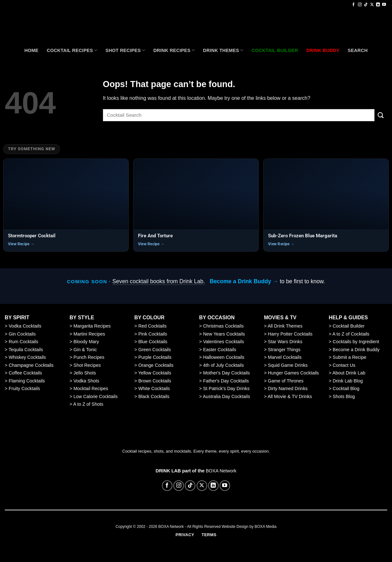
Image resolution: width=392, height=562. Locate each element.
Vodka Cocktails (25, 326)
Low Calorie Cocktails (96, 396)
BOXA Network (221, 471)
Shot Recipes (125, 50)
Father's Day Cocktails (226, 381)
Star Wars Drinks (285, 342)
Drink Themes (223, 50)
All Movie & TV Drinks (290, 396)
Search (358, 50)
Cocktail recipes (72, 50)
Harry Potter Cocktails (290, 334)
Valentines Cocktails (224, 342)
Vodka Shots (87, 381)
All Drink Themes (285, 326)
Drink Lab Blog (348, 381)
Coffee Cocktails (25, 373)
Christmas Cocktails (223, 326)
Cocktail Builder (349, 326)
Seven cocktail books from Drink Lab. (159, 281)
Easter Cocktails (220, 350)
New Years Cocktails (224, 334)
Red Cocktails (152, 326)
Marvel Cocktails (285, 357)
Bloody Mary (86, 342)
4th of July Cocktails (223, 365)
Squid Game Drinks (288, 365)
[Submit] (381, 115)
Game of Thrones (286, 381)
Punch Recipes (89, 357)
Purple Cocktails (155, 357)
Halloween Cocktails (224, 357)
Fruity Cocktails (24, 388)
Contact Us (344, 365)
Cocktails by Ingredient (356, 342)
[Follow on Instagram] (360, 5)
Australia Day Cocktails (226, 396)
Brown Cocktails (155, 381)
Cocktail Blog (346, 388)
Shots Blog (344, 396)
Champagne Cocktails (31, 365)
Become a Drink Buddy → (244, 281)
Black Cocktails (154, 396)
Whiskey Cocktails (27, 357)
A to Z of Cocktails (351, 334)
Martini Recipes (89, 334)
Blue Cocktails (153, 342)
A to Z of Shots (88, 404)
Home (31, 50)
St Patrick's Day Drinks (226, 388)
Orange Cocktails (156, 365)
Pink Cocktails (153, 334)
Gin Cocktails (22, 334)
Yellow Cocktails (155, 373)
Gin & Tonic (85, 350)
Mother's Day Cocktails (226, 373)
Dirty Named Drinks (288, 388)
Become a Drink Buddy (356, 350)
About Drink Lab (349, 373)
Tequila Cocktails (26, 350)
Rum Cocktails (23, 342)
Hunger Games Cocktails (294, 373)
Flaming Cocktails (27, 381)
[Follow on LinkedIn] (378, 5)
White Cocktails (154, 388)
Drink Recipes (174, 50)
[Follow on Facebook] (353, 5)
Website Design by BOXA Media (249, 527)
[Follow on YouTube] (384, 5)
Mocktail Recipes (91, 388)
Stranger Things (284, 350)
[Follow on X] (372, 5)
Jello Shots (85, 373)
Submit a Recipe (350, 357)
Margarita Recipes (92, 326)
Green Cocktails (155, 350)
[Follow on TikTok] (366, 5)
